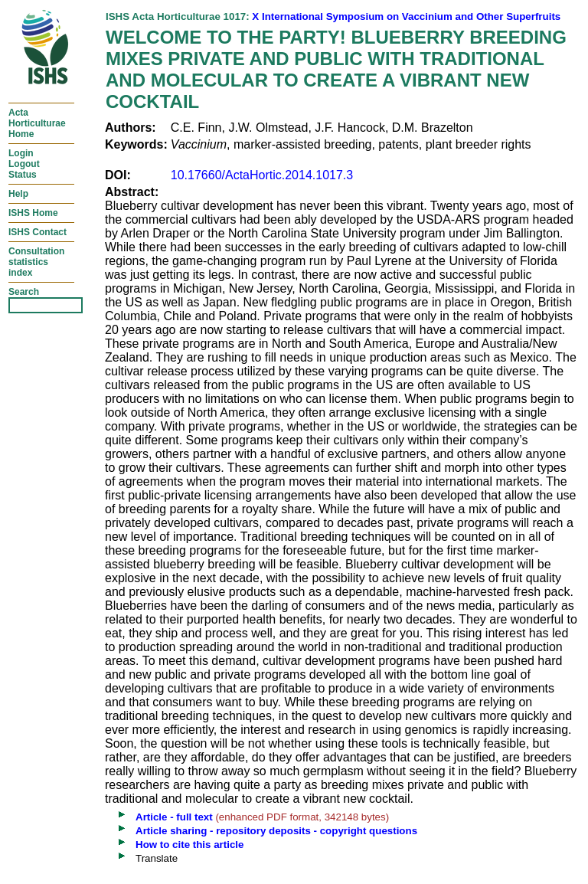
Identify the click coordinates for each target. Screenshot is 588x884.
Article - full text (174, 817)
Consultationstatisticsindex (36, 262)
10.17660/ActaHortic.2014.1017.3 (262, 175)
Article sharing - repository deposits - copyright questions (276, 831)
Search (24, 292)
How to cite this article (189, 845)
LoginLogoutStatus (24, 164)
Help (18, 194)
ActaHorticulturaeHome (37, 123)
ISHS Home (33, 213)
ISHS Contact (38, 232)
